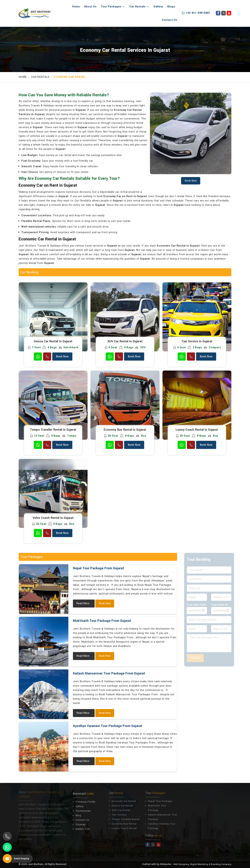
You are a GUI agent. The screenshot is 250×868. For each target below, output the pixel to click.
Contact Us (169, 20)
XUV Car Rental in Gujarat (125, 341)
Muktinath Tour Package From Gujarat (102, 621)
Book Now (62, 357)
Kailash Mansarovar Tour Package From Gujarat (109, 673)
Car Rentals (139, 7)
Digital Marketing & (200, 864)
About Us (90, 7)
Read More (83, 603)
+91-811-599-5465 (196, 13)
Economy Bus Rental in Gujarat (125, 430)
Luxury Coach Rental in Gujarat (197, 430)
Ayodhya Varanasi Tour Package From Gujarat (108, 726)
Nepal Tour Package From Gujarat (98, 568)
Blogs (171, 7)
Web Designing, (182, 864)
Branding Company (221, 864)
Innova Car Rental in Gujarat (53, 341)
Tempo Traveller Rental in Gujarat (53, 430)
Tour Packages (113, 7)
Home (76, 7)
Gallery (158, 7)
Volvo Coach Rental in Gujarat (53, 518)
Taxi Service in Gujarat (197, 341)
